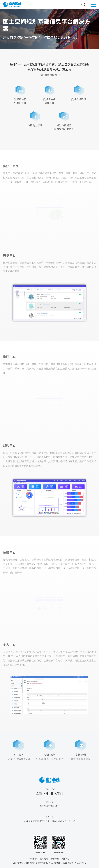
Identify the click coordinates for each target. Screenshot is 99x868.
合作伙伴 (33, 859)
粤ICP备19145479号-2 (77, 863)
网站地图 (44, 859)
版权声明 (55, 859)
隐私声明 (66, 859)
